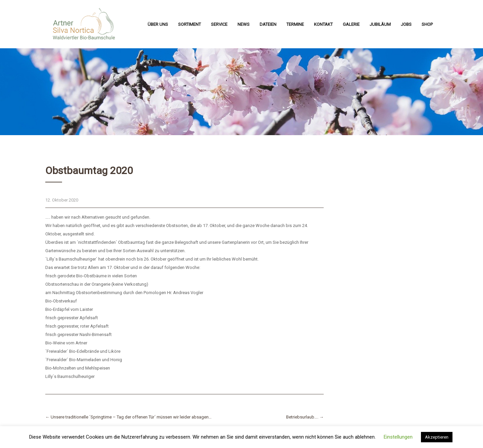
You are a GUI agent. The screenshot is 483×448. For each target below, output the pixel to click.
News (244, 24)
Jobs (406, 24)
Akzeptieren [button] (437, 437)
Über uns (158, 24)
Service (219, 24)
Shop (427, 24)
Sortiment (190, 24)
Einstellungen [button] (398, 437)
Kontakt (323, 24)
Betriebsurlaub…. (305, 417)
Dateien (268, 24)
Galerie (351, 24)
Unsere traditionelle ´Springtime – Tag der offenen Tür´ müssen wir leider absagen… (128, 417)
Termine (295, 24)
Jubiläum (380, 24)
